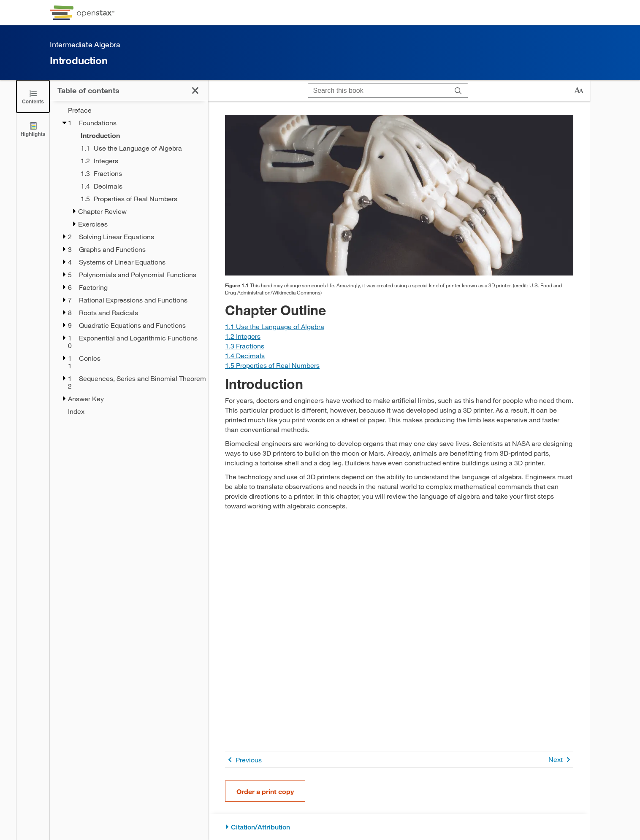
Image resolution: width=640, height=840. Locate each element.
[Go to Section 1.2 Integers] (243, 336)
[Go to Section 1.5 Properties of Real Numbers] (272, 365)
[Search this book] (378, 91)
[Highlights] (33, 129)
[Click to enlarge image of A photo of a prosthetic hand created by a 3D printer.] (399, 195)
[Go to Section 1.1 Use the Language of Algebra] (275, 326)
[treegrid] (129, 261)
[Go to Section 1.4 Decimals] (245, 355)
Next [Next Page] (561, 760)
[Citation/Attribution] (399, 827)
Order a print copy (265, 791)
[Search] (458, 91)
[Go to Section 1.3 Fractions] (245, 346)
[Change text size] (579, 91)
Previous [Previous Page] (243, 760)
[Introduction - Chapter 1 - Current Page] (139, 135)
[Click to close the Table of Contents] (33, 96)
